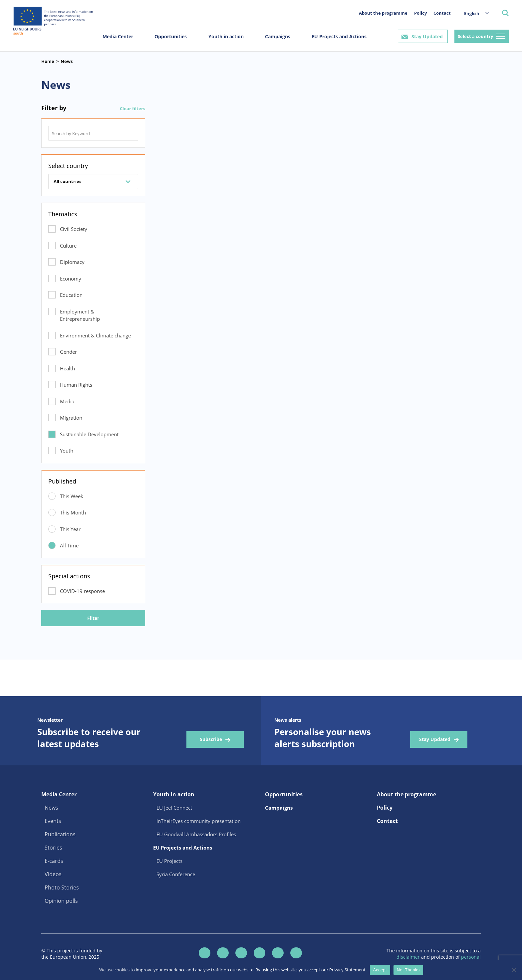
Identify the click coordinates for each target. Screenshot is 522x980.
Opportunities (171, 36)
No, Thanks (408, 970)
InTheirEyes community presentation (199, 821)
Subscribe (211, 739)
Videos (53, 874)
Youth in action (226, 36)
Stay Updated (427, 36)
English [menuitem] (472, 13)
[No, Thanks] (514, 970)
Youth (67, 451)
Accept (380, 970)
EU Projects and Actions (339, 36)
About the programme (383, 13)
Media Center (118, 36)
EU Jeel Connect (174, 808)
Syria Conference (176, 874)
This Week (72, 496)
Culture (68, 246)
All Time (69, 545)
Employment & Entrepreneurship (80, 315)
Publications (60, 834)
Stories (53, 848)
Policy (420, 13)
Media (67, 401)
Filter (93, 618)
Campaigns (278, 36)
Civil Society (74, 229)
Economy (71, 279)
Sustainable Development (89, 434)
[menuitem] (473, 13)
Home (48, 61)
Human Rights (76, 385)
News (67, 61)
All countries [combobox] (67, 181)
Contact (442, 13)
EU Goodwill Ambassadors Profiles (196, 834)
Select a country (475, 36)
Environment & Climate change (95, 335)
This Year (70, 529)
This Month (73, 512)
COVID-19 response (82, 591)
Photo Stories (62, 887)
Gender (68, 352)
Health (67, 368)
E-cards (54, 861)
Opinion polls (61, 901)
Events (53, 821)
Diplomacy (72, 262)
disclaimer (409, 957)
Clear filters (132, 108)
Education (71, 295)
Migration (71, 418)
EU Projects (169, 861)
